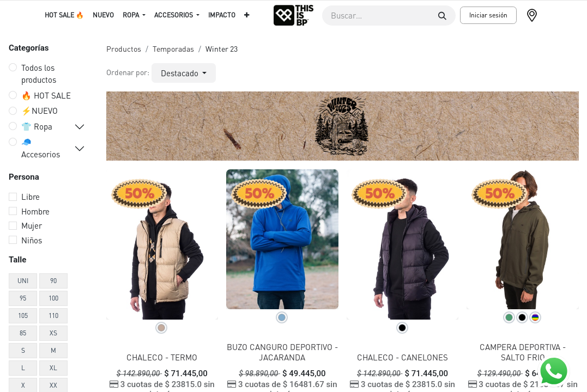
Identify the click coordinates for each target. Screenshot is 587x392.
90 (53, 281)
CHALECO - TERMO (162, 357)
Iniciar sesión (488, 15)
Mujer (32, 225)
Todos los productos (39, 74)
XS (53, 333)
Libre (31, 197)
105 (23, 316)
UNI (23, 281)
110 (53, 316)
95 (23, 298)
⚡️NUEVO (40, 111)
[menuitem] (64, 15)
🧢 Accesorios (41, 148)
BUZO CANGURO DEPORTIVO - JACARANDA (282, 352)
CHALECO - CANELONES (403, 357)
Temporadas (173, 48)
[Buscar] (442, 16)
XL (53, 368)
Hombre (35, 211)
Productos (124, 48)
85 (23, 333)
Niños (32, 240)
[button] (184, 73)
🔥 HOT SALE (46, 95)
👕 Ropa (37, 126)
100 (53, 298)
